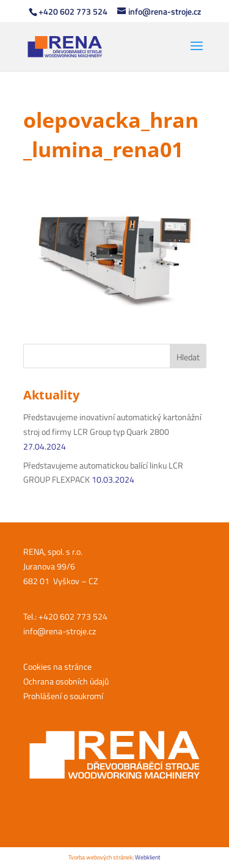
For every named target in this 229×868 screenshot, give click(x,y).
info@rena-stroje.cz (60, 631)
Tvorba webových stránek (100, 857)
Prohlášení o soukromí (63, 696)
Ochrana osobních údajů (66, 681)
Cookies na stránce (57, 666)
